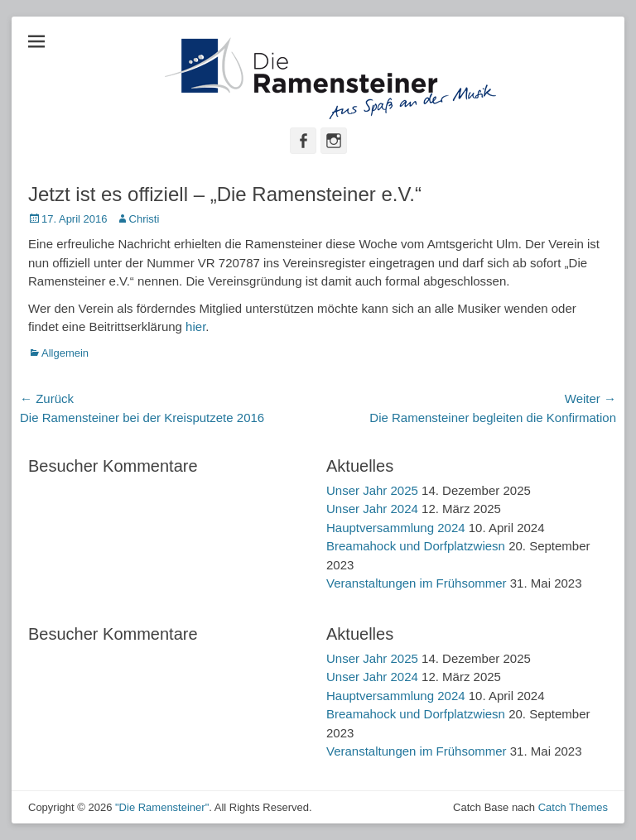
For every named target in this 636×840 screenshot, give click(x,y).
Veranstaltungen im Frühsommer (417, 583)
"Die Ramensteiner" (162, 807)
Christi (145, 219)
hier (195, 326)
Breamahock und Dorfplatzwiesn (416, 546)
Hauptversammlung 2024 (396, 528)
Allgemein (65, 353)
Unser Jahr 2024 (372, 509)
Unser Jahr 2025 (372, 490)
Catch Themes (573, 807)
